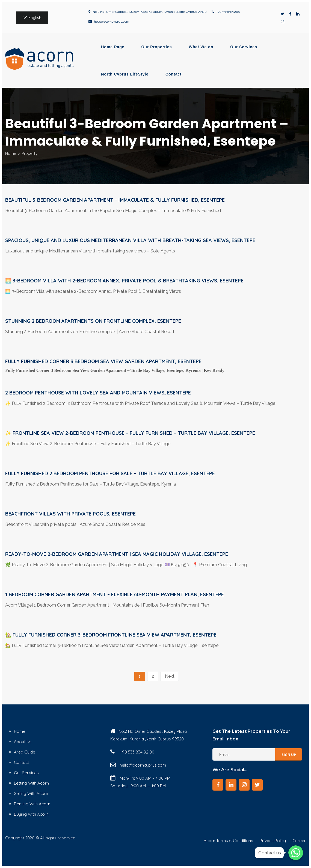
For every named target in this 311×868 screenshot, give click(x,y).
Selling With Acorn (31, 793)
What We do (201, 47)
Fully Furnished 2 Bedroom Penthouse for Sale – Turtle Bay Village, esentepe (110, 473)
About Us (23, 742)
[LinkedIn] (231, 785)
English (35, 18)
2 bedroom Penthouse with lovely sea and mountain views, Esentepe (98, 393)
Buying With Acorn (31, 814)
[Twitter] (257, 785)
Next (170, 676)
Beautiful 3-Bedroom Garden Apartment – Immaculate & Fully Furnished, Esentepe (115, 200)
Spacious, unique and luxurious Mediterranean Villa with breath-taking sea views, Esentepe (130, 240)
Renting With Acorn (32, 804)
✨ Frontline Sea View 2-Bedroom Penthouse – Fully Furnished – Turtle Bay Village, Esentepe (130, 433)
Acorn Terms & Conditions (228, 841)
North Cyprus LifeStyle (125, 74)
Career (299, 841)
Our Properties (156, 47)
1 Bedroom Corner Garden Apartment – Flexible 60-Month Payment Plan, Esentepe (115, 594)
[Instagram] (244, 785)
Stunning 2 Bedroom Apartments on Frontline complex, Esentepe (93, 321)
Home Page (113, 47)
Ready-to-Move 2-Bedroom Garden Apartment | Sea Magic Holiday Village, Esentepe (117, 554)
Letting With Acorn (31, 783)
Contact (174, 74)
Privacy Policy (273, 841)
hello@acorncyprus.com (112, 22)
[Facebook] (218, 785)
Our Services (244, 47)
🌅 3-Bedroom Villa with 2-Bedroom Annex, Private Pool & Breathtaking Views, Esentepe (124, 281)
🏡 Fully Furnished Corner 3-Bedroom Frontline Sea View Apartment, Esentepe (111, 635)
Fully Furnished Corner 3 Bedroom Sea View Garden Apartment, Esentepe (103, 361)
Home (11, 153)
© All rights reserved (55, 838)
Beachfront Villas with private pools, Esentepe (70, 514)
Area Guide (25, 752)
